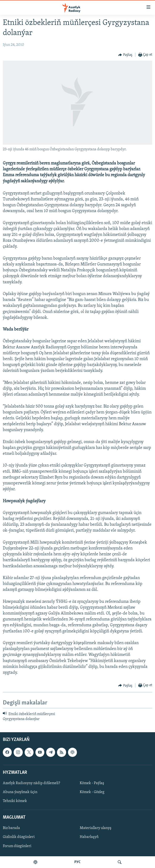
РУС (77, 862)
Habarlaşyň (89, 837)
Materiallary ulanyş (96, 828)
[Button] (125, 55)
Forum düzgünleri (17, 846)
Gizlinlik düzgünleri (19, 837)
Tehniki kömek (15, 801)
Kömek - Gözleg (92, 792)
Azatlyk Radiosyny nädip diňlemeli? (31, 783)
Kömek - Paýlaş (92, 783)
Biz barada (11, 828)
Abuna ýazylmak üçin (20, 792)
